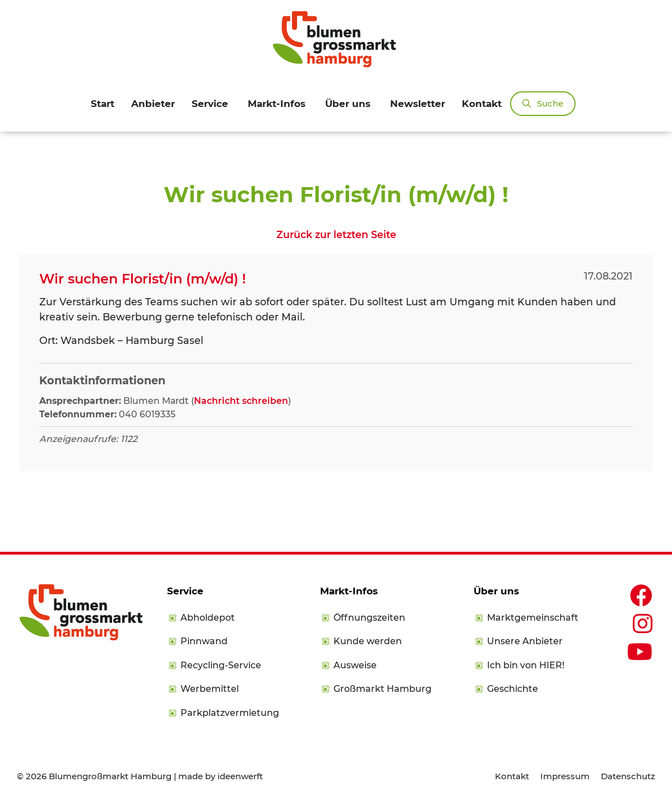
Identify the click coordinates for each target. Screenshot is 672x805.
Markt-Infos (277, 104)
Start (103, 104)
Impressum (565, 776)
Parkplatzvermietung (230, 713)
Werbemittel (210, 689)
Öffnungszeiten (369, 618)
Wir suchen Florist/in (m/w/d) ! (143, 279)
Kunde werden (368, 641)
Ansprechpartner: (80, 401)
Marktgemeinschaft (533, 618)
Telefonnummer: (78, 414)
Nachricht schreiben (241, 401)
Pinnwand (204, 641)
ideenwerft (240, 776)
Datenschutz (628, 776)
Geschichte (513, 689)
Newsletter (418, 104)
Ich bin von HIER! (526, 665)
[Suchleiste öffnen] (543, 104)
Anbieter (153, 104)
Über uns (348, 104)
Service (210, 104)
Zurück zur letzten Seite (336, 234)
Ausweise (355, 665)
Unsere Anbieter (525, 641)
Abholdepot (208, 618)
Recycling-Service (221, 665)
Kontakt (482, 104)
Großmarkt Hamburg (383, 689)
